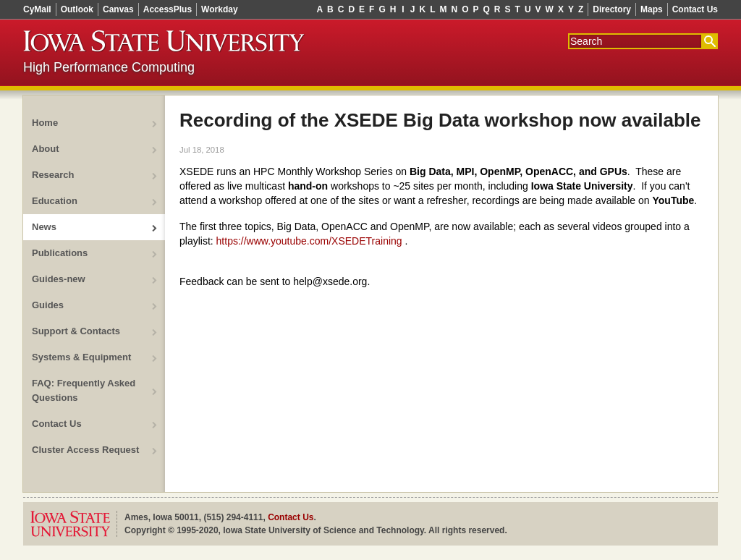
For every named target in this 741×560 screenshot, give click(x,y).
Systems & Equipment (81, 357)
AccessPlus (168, 9)
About (46, 149)
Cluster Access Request (85, 450)
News (44, 227)
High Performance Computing (109, 67)
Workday (219, 9)
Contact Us (695, 9)
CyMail (37, 9)
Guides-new (59, 279)
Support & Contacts (76, 331)
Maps (652, 9)
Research (53, 175)
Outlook (77, 9)
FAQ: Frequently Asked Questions (84, 390)
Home (45, 123)
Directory (612, 9)
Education (55, 201)
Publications (60, 253)
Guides (48, 305)
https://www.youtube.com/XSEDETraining (309, 241)
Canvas (118, 9)
